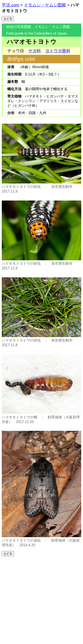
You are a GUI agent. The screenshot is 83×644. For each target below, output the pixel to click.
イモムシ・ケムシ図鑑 (45, 5)
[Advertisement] (41, 600)
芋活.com (10, 5)
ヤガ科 (35, 51)
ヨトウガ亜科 (58, 51)
